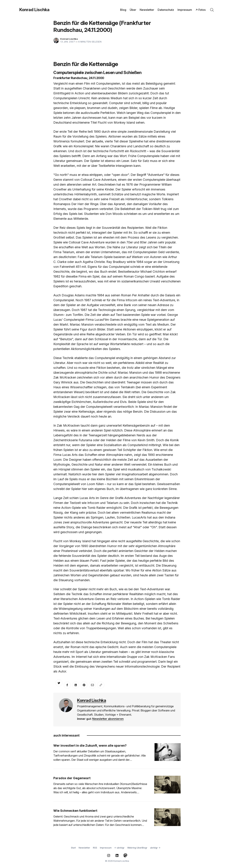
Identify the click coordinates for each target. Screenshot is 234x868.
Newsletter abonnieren (108, 719)
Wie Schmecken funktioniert (75, 811)
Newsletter (147, 10)
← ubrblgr (119, 848)
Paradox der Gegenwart (72, 778)
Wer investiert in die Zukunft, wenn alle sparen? (90, 746)
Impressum (185, 10)
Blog (123, 10)
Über (133, 10)
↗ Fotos (201, 10)
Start (73, 848)
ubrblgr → (155, 848)
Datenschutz (166, 10)
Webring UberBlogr (137, 848)
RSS (95, 848)
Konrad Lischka (34, 10)
